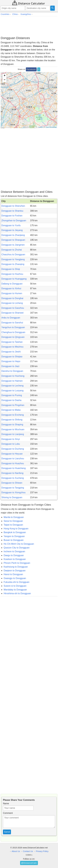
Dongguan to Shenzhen (13, 206)
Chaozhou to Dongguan (13, 254)
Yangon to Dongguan (14, 536)
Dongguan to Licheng (12, 303)
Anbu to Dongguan (11, 318)
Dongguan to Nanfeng (12, 473)
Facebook (31, 69)
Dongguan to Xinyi (11, 439)
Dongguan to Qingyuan (13, 337)
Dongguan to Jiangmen (13, 245)
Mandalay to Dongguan (15, 590)
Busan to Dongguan (14, 540)
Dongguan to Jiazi (10, 366)
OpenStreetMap (51, 127)
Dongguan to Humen (12, 293)
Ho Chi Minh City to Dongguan (19, 544)
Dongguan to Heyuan (12, 454)
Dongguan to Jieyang (12, 230)
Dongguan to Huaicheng (14, 468)
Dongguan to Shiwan (12, 483)
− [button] (5, 80)
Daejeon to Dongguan (15, 571)
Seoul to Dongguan (13, 521)
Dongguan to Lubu (11, 444)
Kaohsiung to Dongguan (16, 567)
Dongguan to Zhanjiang (13, 235)
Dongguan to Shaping (12, 425)
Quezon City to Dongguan (17, 548)
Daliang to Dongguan (12, 284)
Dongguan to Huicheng (13, 376)
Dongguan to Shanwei (12, 313)
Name (6, 803)
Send (7, 832)
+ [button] (5, 76)
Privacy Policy (42, 851)
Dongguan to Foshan (12, 216)
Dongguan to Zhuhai (12, 250)
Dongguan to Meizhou (12, 347)
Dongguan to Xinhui (11, 288)
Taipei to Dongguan (13, 525)
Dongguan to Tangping (13, 488)
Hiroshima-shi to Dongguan (17, 593)
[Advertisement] (29, 26)
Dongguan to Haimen (12, 381)
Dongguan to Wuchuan (13, 429)
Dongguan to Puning (12, 395)
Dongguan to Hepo (11, 361)
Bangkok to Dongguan (15, 532)
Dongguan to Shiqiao (12, 357)
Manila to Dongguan (14, 517)
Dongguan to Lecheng (12, 386)
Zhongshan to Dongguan (14, 221)
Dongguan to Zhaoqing (13, 264)
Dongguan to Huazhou (13, 463)
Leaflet (41, 127)
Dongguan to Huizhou (12, 274)
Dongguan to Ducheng (13, 449)
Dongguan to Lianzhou (13, 459)
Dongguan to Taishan (12, 342)
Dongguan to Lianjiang (13, 434)
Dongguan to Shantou (12, 211)
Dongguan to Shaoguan (13, 240)
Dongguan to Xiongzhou (13, 492)
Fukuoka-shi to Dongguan (17, 582)
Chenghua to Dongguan (13, 332)
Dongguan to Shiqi (11, 269)
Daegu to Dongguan (14, 555)
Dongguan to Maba (11, 410)
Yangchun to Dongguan (13, 327)
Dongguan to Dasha (11, 400)
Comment (8, 813)
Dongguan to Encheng (13, 415)
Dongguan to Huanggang (14, 279)
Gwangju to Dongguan (15, 578)
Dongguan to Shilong (12, 420)
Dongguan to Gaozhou (13, 308)
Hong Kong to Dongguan (16, 529)
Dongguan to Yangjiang (13, 259)
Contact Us (28, 851)
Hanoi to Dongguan (13, 574)
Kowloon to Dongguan (15, 559)
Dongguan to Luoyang (12, 391)
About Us (16, 851)
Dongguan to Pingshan (13, 405)
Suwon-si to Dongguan (15, 586)
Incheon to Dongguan (14, 551)
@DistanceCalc (29, 863)
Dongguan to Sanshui (12, 323)
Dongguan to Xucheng (13, 478)
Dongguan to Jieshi (11, 352)
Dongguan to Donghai (12, 298)
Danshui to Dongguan (12, 371)
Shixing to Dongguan (12, 497)
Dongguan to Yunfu (11, 225)
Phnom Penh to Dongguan (17, 563)
